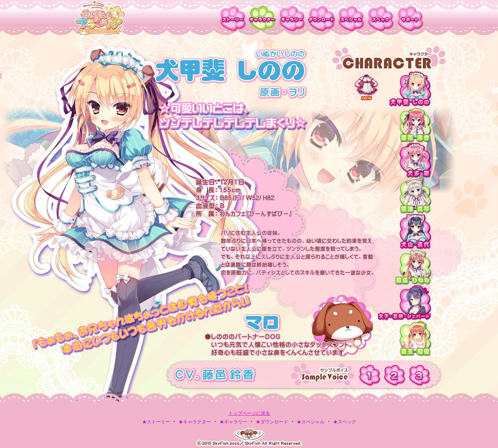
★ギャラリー (233, 422)
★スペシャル (311, 422)
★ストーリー (156, 422)
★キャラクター (195, 422)
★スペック (345, 422)
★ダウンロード (272, 422)
